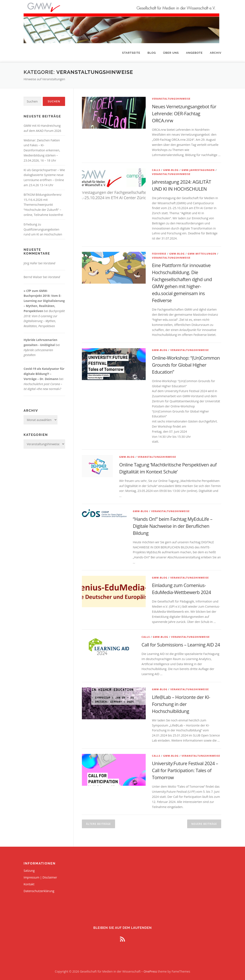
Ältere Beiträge (98, 822)
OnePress (150, 970)
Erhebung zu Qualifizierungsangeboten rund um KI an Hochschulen (43, 228)
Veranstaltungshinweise (171, 97)
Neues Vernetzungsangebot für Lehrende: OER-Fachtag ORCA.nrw (184, 112)
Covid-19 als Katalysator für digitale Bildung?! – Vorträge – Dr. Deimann (44, 372)
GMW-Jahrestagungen (198, 168)
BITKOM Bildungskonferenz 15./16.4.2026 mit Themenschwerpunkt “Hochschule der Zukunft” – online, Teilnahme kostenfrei (43, 203)
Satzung (29, 869)
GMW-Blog (171, 168)
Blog (152, 53)
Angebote (194, 53)
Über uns (171, 53)
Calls (156, 168)
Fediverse (159, 252)
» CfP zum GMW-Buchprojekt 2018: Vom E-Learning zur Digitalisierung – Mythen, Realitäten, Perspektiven (44, 299)
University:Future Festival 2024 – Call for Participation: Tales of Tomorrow (185, 769)
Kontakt (29, 883)
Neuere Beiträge (204, 822)
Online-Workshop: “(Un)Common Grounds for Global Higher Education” (186, 363)
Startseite (131, 53)
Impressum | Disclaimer (40, 876)
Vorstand (49, 262)
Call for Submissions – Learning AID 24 (181, 643)
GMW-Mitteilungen (202, 252)
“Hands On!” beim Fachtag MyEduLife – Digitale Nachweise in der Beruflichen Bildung (173, 524)
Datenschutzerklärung (39, 889)
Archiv (216, 53)
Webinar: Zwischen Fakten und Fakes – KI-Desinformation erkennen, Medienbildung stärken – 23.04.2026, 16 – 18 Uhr (42, 149)
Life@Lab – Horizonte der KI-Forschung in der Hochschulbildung (181, 703)
